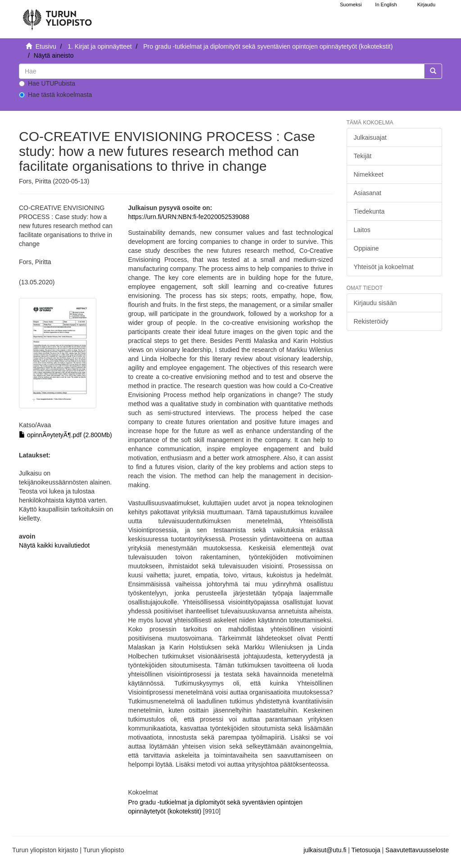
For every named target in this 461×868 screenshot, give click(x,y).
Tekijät (363, 156)
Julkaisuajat (370, 137)
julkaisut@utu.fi (325, 850)
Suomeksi (351, 5)
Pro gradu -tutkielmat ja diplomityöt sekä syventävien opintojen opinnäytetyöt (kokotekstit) (268, 46)
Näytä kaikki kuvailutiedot (54, 545)
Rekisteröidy (371, 321)
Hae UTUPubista (47, 83)
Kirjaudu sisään (375, 303)
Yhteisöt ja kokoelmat (384, 267)
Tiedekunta (369, 211)
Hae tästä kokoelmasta (55, 95)
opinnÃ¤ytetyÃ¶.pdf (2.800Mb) (66, 435)
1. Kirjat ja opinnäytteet (99, 46)
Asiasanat (368, 193)
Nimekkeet (369, 174)
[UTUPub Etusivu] (57, 16)
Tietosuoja (366, 850)
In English (386, 5)
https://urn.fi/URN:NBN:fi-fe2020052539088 (189, 217)
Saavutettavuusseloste (417, 850)
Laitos (362, 230)
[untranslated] (222, 71)
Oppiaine (366, 248)
